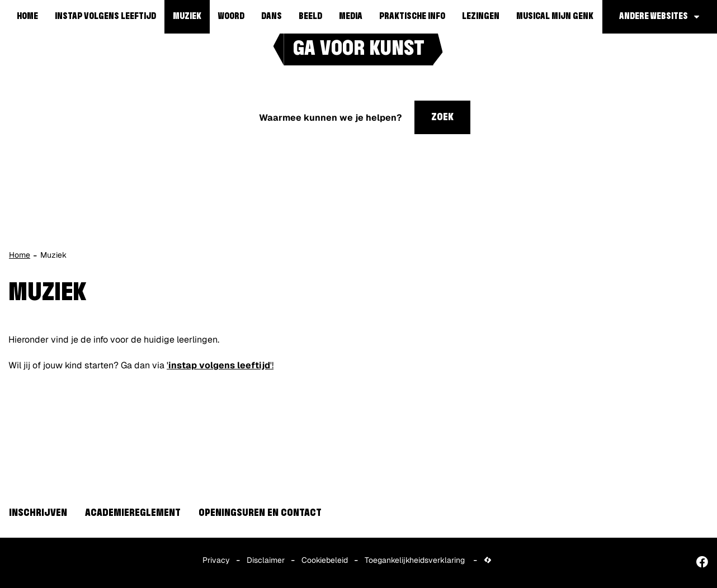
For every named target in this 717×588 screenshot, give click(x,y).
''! (220, 365)
